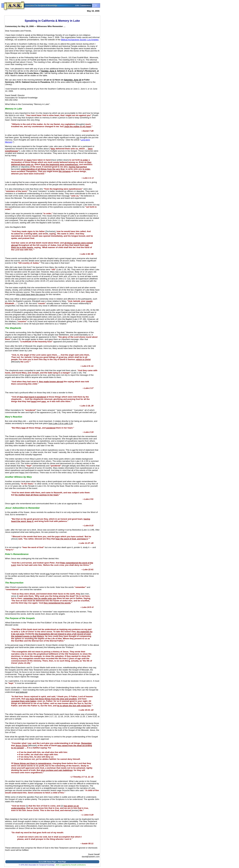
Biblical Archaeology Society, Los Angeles (80, 40)
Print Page (62, 862)
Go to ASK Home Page (47, 862)
